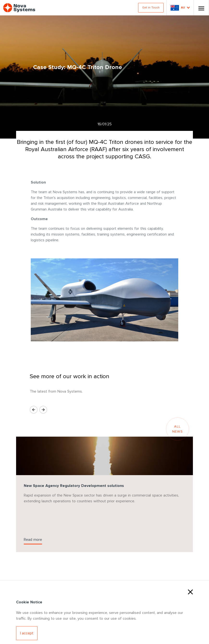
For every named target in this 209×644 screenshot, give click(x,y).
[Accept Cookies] (27, 633)
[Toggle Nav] (201, 8)
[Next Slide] (43, 410)
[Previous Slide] (34, 410)
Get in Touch (151, 8)
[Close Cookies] (190, 591)
